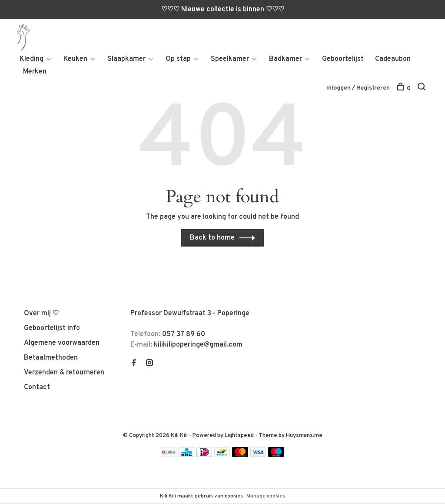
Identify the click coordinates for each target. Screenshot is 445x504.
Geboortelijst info (52, 328)
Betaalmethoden (51, 358)
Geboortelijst (343, 59)
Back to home (212, 238)
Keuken (75, 59)
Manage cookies (266, 496)
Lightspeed (239, 436)
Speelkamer (230, 59)
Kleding (32, 59)
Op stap (178, 59)
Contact (37, 387)
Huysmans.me (304, 436)
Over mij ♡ (41, 314)
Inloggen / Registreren (358, 88)
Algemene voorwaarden (62, 343)
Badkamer (286, 59)
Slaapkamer (126, 59)
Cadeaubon (393, 59)
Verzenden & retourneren (64, 373)
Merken (35, 72)
